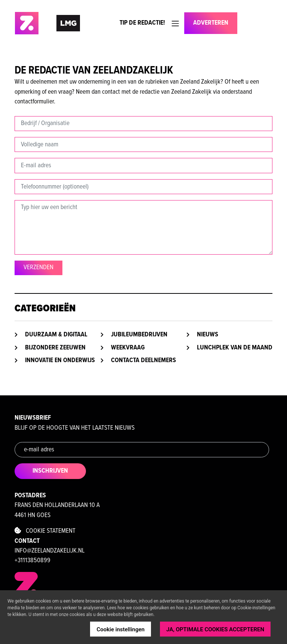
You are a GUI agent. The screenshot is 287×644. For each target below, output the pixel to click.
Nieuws (208, 335)
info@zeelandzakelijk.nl (50, 551)
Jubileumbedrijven (139, 335)
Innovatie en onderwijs (60, 360)
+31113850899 (33, 561)
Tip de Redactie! (142, 23)
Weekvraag (128, 348)
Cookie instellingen (121, 629)
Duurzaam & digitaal (56, 335)
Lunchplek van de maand (235, 348)
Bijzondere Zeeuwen (55, 348)
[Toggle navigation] (175, 24)
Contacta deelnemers (143, 360)
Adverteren (211, 23)
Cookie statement (45, 531)
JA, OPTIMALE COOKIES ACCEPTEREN (215, 629)
